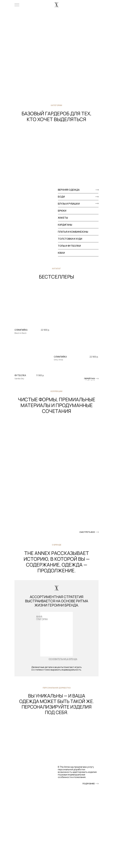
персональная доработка (57, 688)
